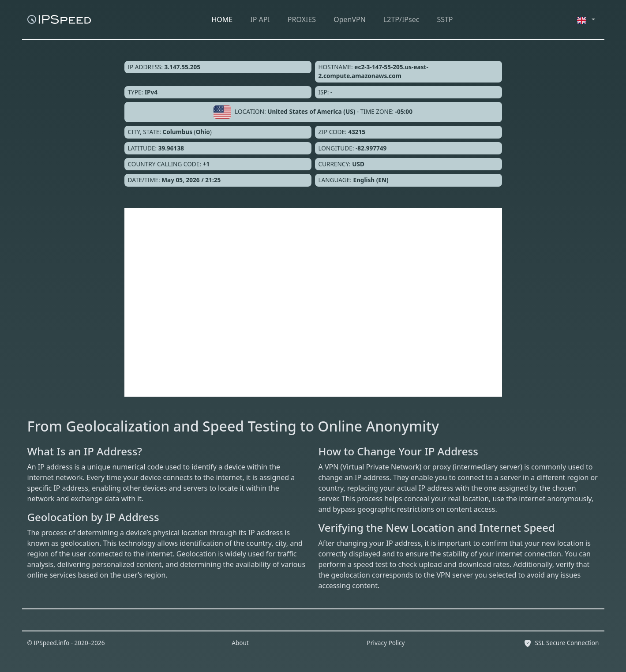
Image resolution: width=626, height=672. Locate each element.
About (240, 643)
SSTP (445, 19)
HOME (222, 19)
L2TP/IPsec (401, 19)
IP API (260, 19)
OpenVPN (350, 19)
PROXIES (302, 19)
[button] (586, 19)
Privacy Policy (386, 643)
